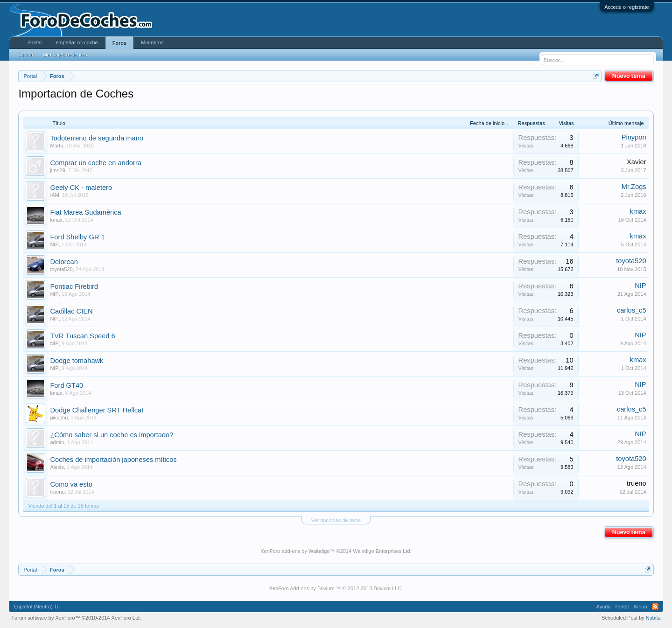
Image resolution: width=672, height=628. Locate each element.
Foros (120, 43)
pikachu (59, 418)
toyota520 (61, 269)
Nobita (653, 618)
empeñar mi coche (77, 42)
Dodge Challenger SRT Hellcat (97, 410)
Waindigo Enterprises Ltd (381, 551)
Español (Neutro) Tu (36, 607)
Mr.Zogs (634, 187)
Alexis (57, 467)
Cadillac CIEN (71, 311)
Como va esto (71, 484)
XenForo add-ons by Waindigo (295, 551)
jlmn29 (57, 170)
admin (57, 442)
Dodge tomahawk (77, 361)
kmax (56, 220)
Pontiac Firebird (74, 286)
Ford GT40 (66, 385)
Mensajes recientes (65, 55)
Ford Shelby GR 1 (77, 237)
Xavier (637, 162)
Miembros (152, 42)
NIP (54, 244)
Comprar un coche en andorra (96, 163)
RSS (655, 607)
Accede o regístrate (626, 7)
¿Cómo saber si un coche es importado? (112, 435)
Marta (56, 146)
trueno (57, 492)
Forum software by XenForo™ (76, 618)
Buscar (25, 55)
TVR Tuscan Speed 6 (82, 336)
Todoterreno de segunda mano (97, 138)
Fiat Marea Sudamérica (85, 212)
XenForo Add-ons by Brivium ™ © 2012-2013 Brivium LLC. (336, 588)
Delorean (64, 262)
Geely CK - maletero (81, 188)
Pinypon (634, 137)
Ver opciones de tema (336, 520)
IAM (55, 195)
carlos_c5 (632, 310)
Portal (35, 42)
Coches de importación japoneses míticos (113, 460)
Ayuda (604, 607)
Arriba (640, 607)
